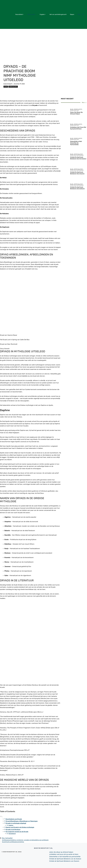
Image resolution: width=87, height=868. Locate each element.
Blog (79, 14)
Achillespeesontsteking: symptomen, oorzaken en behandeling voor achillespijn (25, 840)
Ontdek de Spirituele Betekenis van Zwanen (77, 173)
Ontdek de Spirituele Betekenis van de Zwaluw (78, 158)
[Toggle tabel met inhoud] (1, 817)
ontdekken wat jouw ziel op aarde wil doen (78, 128)
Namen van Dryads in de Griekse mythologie (20, 827)
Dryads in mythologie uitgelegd (16, 823)
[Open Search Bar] (83, 14)
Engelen (43, 14)
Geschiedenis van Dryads (14, 819)
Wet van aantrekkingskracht (58, 14)
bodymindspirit (8, 84)
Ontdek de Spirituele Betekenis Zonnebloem (77, 188)
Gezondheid (20, 14)
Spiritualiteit (32, 14)
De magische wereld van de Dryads (17, 832)
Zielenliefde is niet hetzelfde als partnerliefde (76, 143)
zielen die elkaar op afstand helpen (76, 113)
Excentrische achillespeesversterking (13, 842)
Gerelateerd (12, 834)
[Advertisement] (43, 42)
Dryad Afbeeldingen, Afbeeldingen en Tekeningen (22, 821)
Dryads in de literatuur (13, 830)
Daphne (11, 825)
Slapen (72, 14)
